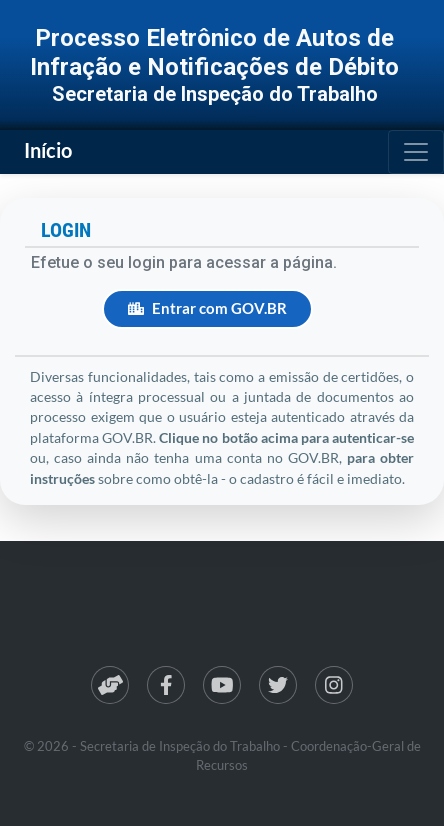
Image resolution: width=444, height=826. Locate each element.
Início (48, 150)
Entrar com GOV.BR (207, 308)
